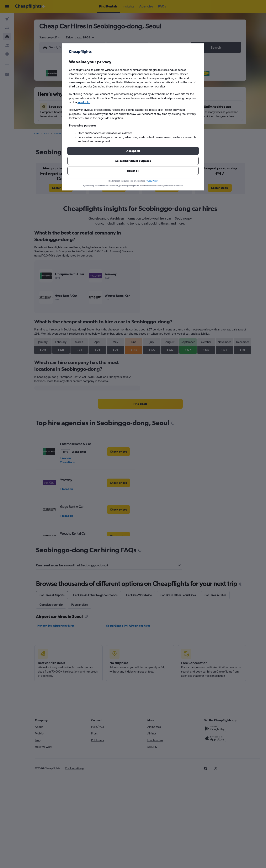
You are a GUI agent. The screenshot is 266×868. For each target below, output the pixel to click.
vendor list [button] (84, 102)
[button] (133, 151)
